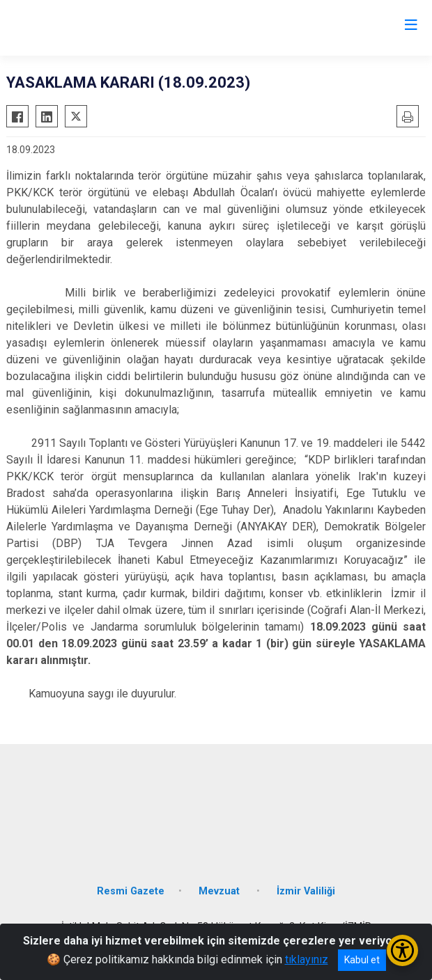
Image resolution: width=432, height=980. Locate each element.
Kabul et (362, 960)
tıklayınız (307, 959)
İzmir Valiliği (306, 891)
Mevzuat (221, 891)
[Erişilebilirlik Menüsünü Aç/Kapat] (402, 950)
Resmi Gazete (131, 891)
